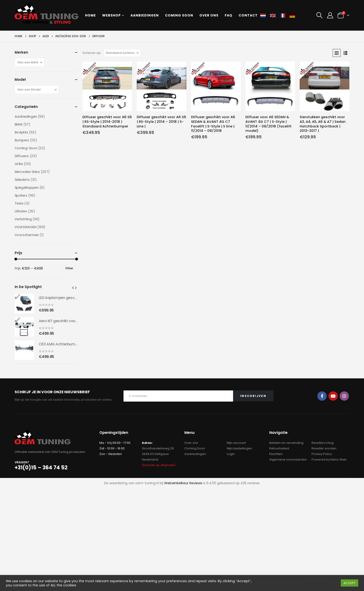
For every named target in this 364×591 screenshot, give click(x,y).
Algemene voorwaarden (288, 459)
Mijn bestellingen (239, 448)
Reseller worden (324, 448)
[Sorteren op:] (122, 53)
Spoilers (21, 195)
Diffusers (22, 156)
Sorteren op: (92, 53)
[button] (320, 15)
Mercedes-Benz (27, 172)
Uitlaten (21, 211)
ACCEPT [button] (349, 583)
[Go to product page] (107, 86)
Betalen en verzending (286, 443)
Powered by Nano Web (329, 459)
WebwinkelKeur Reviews (183, 483)
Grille (19, 164)
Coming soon (179, 15)
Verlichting (23, 219)
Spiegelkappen (27, 188)
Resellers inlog (323, 443)
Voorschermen (27, 235)
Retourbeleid (279, 448)
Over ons (209, 15)
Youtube (333, 396)
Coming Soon (195, 448)
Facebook (322, 396)
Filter (69, 268)
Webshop (111, 15)
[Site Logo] (47, 13)
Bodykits (21, 132)
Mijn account (236, 443)
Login (231, 454)
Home (90, 15)
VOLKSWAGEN (26, 227)
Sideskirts (22, 180)
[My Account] (330, 15)
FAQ (229, 15)
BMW (19, 124)
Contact (248, 15)
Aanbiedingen (145, 15)
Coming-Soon (26, 148)
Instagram (344, 396)
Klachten (276, 454)
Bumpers (22, 140)
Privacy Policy (322, 454)
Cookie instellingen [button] (322, 583)
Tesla (19, 203)
